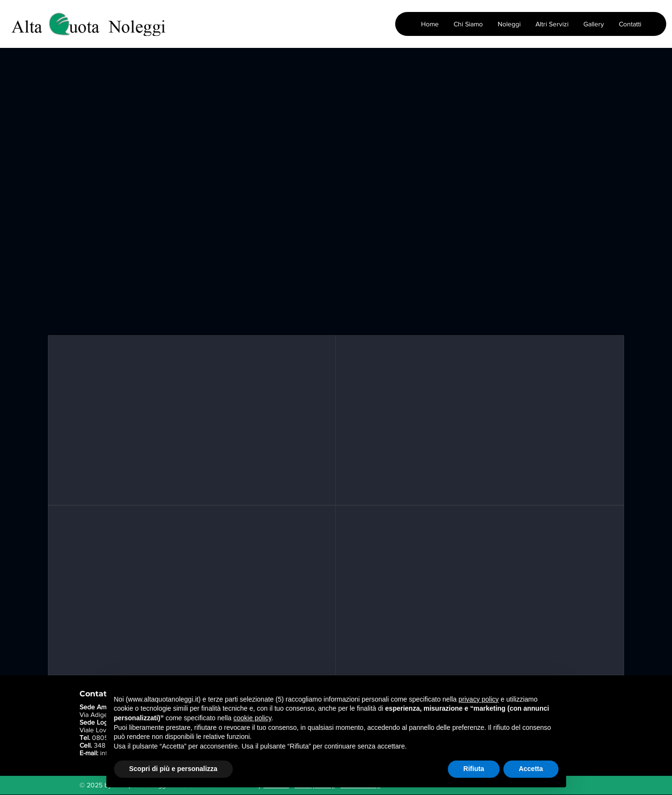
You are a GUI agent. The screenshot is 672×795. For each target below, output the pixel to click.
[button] (509, 24)
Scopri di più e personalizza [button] (173, 769)
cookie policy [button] (252, 718)
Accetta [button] (531, 769)
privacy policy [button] (478, 699)
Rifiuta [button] (474, 769)
